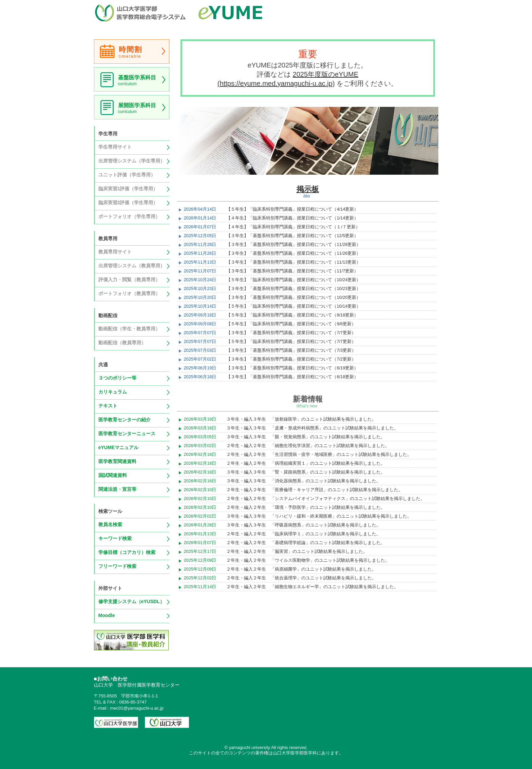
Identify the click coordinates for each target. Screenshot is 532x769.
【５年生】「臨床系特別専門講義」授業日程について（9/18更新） (292, 315)
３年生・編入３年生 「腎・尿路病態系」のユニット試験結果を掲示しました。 (306, 472)
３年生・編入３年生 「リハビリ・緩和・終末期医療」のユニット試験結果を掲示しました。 (319, 516)
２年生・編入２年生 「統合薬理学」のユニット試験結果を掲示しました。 (301, 578)
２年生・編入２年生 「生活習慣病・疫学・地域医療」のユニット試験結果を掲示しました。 (319, 454)
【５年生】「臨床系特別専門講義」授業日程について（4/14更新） (292, 209)
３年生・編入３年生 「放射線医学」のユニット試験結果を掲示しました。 (301, 419)
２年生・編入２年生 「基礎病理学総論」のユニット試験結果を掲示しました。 (306, 543)
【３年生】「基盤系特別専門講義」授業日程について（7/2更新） (291, 359)
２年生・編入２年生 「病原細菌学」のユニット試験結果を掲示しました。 (301, 569)
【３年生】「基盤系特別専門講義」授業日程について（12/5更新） (292, 236)
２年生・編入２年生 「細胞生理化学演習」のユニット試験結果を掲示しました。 (308, 446)
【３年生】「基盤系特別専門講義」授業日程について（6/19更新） (292, 368)
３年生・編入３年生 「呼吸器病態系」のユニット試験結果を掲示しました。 (303, 525)
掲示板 (308, 189)
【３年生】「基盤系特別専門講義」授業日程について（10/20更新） (293, 297)
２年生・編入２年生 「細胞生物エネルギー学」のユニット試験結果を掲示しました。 (312, 587)
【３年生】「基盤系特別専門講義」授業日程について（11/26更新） (293, 253)
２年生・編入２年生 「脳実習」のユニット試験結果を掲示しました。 (297, 551)
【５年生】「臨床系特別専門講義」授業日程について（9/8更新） (291, 324)
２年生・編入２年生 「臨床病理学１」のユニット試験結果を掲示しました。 (303, 534)
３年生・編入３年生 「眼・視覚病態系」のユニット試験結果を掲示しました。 (306, 437)
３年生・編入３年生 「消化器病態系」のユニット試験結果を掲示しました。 (303, 481)
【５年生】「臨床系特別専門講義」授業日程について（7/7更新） (291, 341)
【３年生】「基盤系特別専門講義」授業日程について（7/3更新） (291, 350)
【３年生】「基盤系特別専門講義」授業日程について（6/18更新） (292, 377)
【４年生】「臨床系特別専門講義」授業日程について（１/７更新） (293, 227)
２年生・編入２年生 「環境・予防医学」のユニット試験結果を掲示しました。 (306, 507)
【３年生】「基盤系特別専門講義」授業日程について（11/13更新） (293, 262)
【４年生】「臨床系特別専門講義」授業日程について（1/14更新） (292, 218)
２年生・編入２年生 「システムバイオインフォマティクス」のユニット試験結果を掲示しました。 (326, 498)
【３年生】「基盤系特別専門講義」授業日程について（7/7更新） (291, 333)
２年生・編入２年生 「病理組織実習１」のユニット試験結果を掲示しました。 (306, 463)
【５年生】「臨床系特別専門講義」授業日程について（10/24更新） (293, 280)
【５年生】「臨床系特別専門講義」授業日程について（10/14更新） (293, 306)
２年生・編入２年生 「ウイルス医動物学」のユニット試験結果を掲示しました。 (308, 560)
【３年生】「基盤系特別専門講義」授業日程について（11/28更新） (293, 244)
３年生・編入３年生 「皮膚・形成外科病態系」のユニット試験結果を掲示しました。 (312, 428)
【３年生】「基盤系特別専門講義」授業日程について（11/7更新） (292, 271)
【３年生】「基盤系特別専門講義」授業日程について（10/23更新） (293, 289)
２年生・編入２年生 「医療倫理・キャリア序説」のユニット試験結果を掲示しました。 (315, 490)
